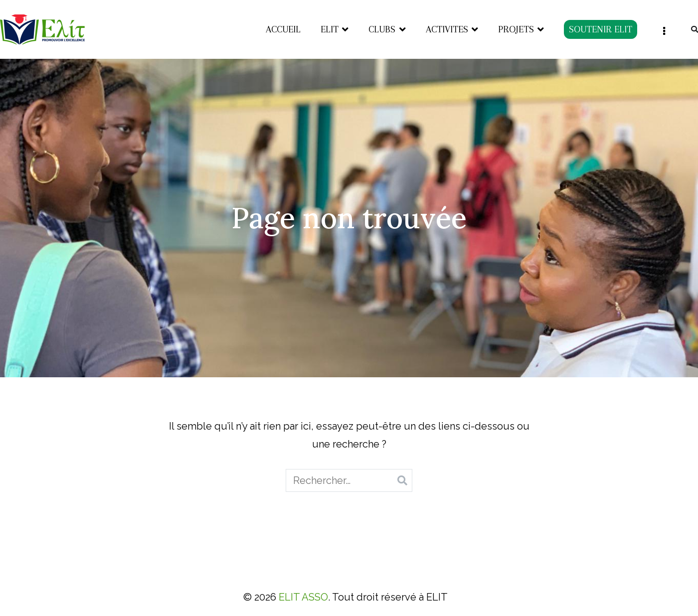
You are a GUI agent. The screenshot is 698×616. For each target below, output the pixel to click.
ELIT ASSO (303, 597)
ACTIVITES (447, 29)
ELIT (330, 29)
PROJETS (516, 29)
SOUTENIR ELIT (601, 29)
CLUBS (382, 29)
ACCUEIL (283, 29)
